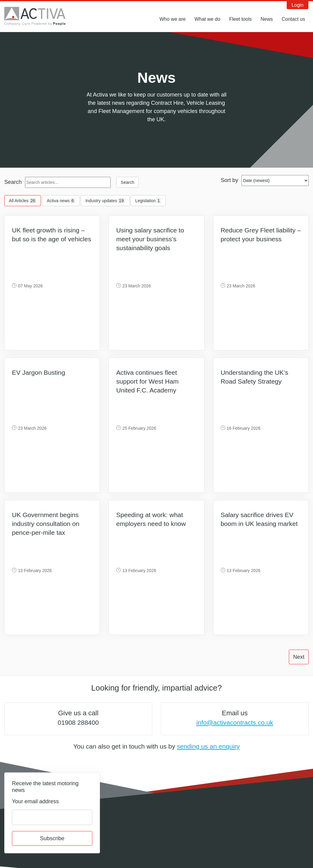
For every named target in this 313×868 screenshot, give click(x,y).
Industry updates (105, 201)
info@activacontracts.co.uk (235, 722)
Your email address (35, 801)
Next (299, 657)
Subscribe (52, 838)
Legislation (148, 201)
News (267, 19)
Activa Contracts (39, 16)
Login (298, 5)
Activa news (61, 201)
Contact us (293, 19)
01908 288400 (78, 722)
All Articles (23, 201)
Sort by (229, 180)
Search (13, 182)
